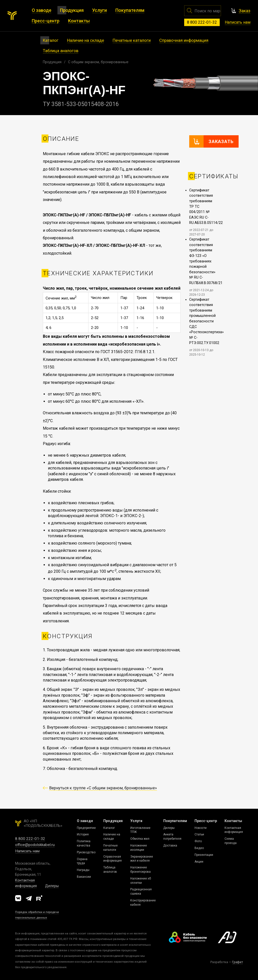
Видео (199, 848)
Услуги (136, 821)
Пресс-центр (206, 821)
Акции (199, 862)
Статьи (199, 834)
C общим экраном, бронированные (98, 62)
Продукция (52, 62)
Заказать (221, 141)
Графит (237, 962)
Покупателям (175, 821)
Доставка (170, 846)
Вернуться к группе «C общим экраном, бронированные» (103, 788)
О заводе (85, 821)
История (83, 834)
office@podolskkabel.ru (35, 845)
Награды (83, 870)
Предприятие (86, 828)
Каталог (109, 828)
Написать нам (238, 22)
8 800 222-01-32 (202, 22)
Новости (201, 828)
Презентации (204, 855)
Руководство (86, 852)
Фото (198, 841)
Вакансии (84, 877)
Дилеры (52, 886)
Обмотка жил (140, 839)
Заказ (245, 11)
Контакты (233, 821)
